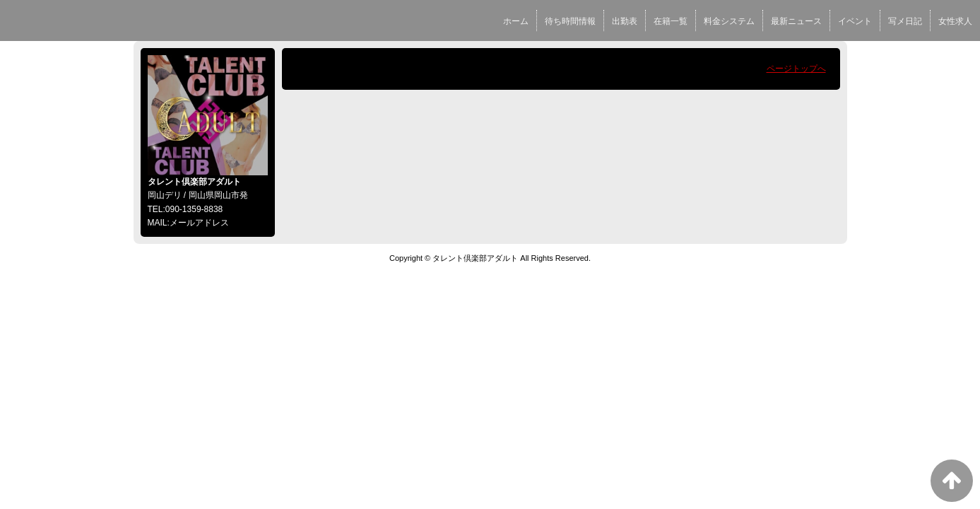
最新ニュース (796, 21)
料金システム (729, 21)
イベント (855, 21)
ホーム (516, 21)
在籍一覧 (671, 21)
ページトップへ (796, 69)
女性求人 (955, 21)
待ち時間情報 (570, 21)
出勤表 (625, 21)
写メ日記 (905, 21)
